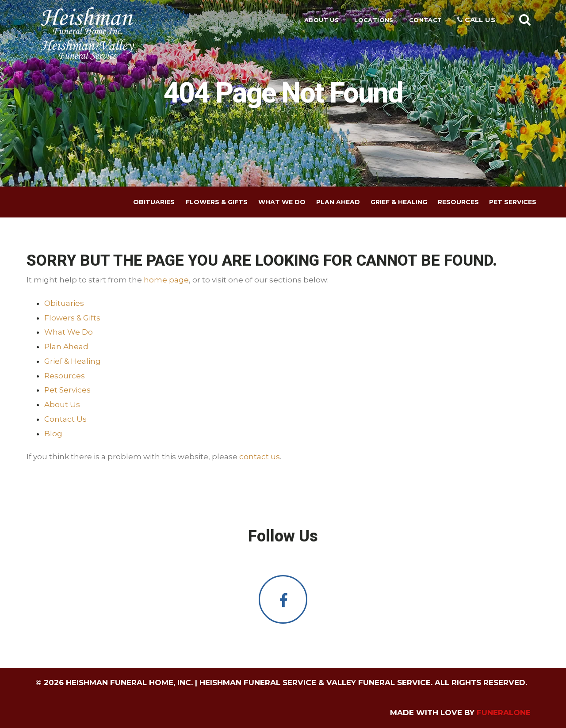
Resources (65, 376)
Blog (53, 434)
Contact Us (65, 419)
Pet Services (67, 390)
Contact (426, 20)
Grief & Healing (73, 361)
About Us (321, 20)
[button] (525, 19)
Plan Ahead (66, 347)
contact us (260, 457)
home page (166, 280)
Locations (374, 20)
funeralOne (504, 713)
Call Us (476, 20)
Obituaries (64, 303)
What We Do (69, 332)
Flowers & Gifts (72, 318)
